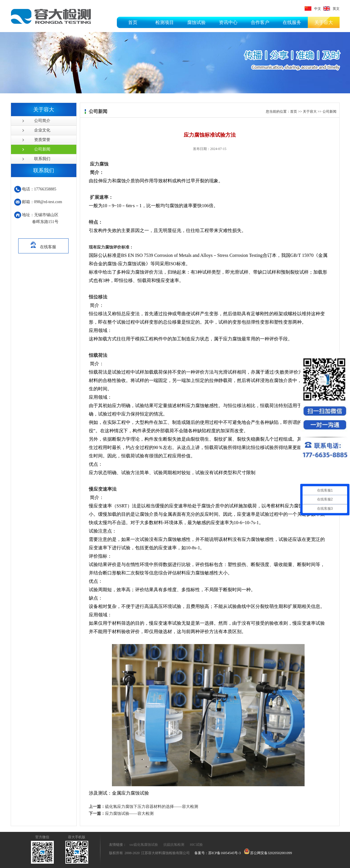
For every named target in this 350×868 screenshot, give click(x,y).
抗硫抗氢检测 (174, 845)
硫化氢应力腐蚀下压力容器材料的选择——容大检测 (143, 807)
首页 (133, 22)
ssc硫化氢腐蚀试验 (144, 845)
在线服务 (292, 22)
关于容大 (324, 22)
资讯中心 (228, 22)
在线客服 (43, 244)
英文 (331, 9)
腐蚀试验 (196, 22)
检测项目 (165, 22)
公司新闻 (42, 149)
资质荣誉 (42, 140)
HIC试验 (196, 845)
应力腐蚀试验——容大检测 (121, 814)
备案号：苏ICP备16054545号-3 (218, 853)
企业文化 (42, 130)
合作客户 (260, 22)
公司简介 (42, 121)
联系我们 (42, 159)
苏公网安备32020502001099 (268, 853)
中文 (313, 9)
